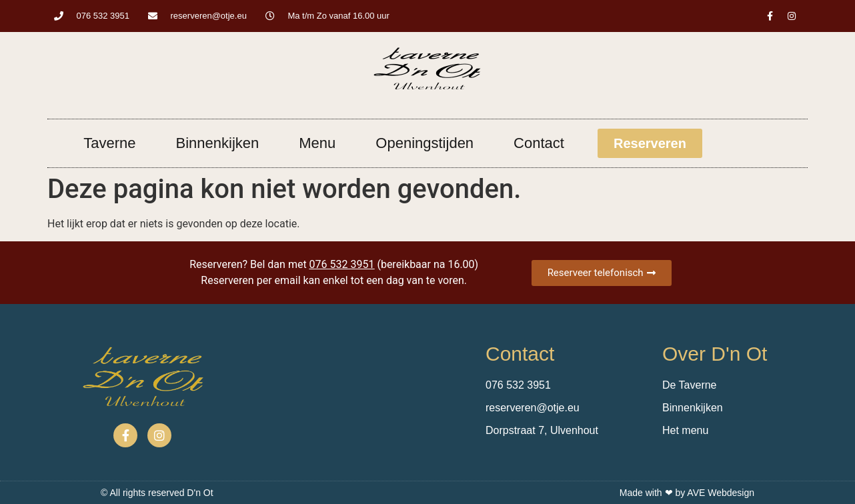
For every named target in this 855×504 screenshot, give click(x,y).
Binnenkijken (218, 143)
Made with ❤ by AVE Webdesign (687, 493)
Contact (539, 143)
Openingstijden (424, 143)
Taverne (109, 143)
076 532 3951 (342, 264)
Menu (317, 143)
